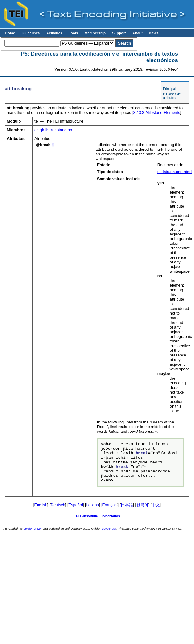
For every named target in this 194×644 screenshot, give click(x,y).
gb (42, 130)
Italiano (93, 505)
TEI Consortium (86, 516)
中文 (156, 505)
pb (70, 130)
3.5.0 (37, 528)
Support (119, 33)
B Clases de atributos (172, 96)
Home (10, 33)
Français (110, 505)
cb (37, 130)
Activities (54, 33)
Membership (95, 33)
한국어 (142, 505)
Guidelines (31, 33)
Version (28, 528)
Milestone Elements (157, 112)
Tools (73, 33)
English (41, 505)
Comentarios (110, 516)
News (154, 33)
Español (76, 505)
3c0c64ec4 (109, 528)
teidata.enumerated (174, 172)
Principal (169, 89)
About (137, 33)
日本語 (127, 505)
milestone (58, 130)
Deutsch (58, 505)
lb (47, 130)
